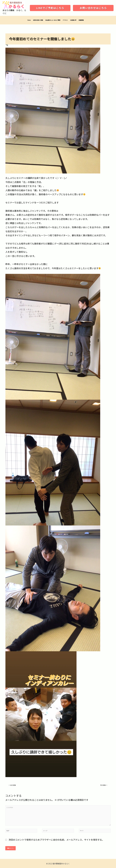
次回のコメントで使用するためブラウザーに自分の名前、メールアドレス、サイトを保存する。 (56, 840)
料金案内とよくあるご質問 (53, 20)
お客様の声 (73, 20)
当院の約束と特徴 (38, 20)
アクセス (65, 20)
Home (29, 20)
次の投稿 (104, 785)
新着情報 (81, 20)
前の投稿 (12, 785)
